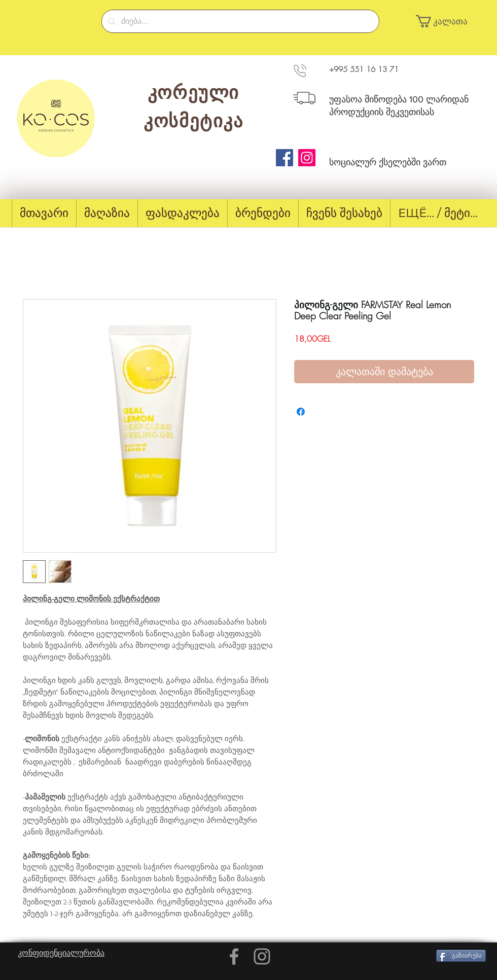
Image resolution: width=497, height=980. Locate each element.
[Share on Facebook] (301, 412)
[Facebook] (285, 158)
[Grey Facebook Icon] (234, 956)
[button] (446, 21)
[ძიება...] (239, 21)
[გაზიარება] (461, 956)
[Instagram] (307, 158)
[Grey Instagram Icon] (262, 956)
